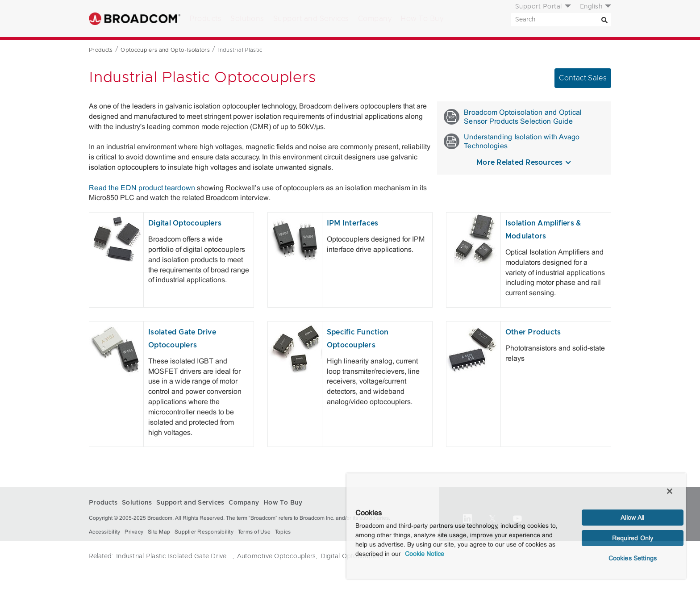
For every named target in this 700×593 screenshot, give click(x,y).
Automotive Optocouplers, (277, 556)
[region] (516, 526)
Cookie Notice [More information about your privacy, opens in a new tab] (425, 554)
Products (205, 19)
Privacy (134, 532)
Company (375, 19)
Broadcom (135, 19)
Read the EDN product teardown (142, 188)
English (591, 7)
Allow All (632, 518)
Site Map (159, 532)
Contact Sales (583, 78)
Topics (283, 532)
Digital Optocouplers (185, 223)
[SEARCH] (561, 20)
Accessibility (104, 532)
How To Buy (422, 19)
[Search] (604, 20)
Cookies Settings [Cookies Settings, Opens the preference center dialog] (633, 558)
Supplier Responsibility (204, 532)
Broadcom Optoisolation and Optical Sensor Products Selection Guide (513, 117)
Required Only (633, 538)
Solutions (247, 19)
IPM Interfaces (353, 223)
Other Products (533, 332)
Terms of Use (254, 532)
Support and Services (311, 19)
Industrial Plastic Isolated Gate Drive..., (175, 556)
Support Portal (539, 7)
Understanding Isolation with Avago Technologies (512, 141)
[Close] (670, 491)
